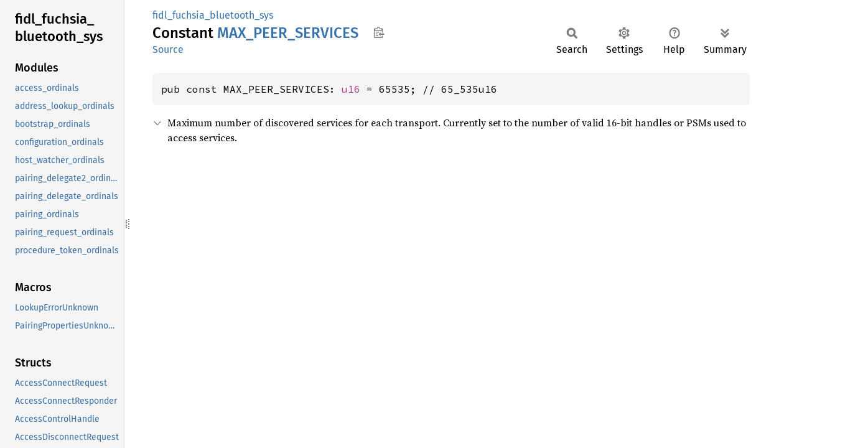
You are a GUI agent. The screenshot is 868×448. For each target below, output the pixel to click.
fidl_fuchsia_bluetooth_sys (213, 15)
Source (168, 49)
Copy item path (379, 32)
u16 (351, 89)
